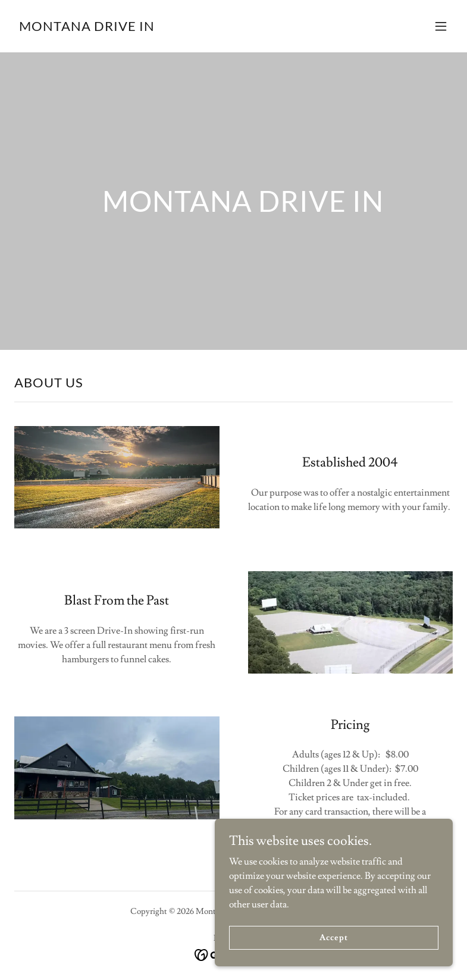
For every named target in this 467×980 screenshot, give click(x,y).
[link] (87, 28)
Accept (333, 954)
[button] (441, 26)
